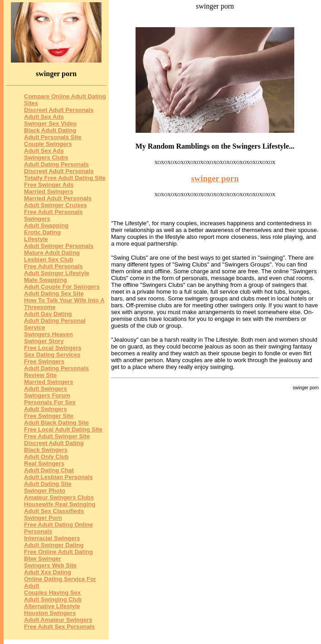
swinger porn (215, 178)
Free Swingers (44, 361)
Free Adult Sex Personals (59, 627)
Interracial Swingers (52, 538)
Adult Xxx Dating (48, 572)
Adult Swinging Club (53, 599)
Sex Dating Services (52, 355)
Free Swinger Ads (49, 185)
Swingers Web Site (50, 565)
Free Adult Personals (53, 266)
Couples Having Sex (52, 593)
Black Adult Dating (50, 130)
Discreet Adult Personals (59, 110)
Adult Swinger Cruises (56, 205)
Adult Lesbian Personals (58, 477)
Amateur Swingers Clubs (59, 497)
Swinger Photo (45, 491)
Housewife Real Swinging (60, 504)
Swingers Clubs (46, 157)
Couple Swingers (48, 144)
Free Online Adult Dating (58, 552)
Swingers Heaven (49, 334)
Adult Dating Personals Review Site (56, 372)
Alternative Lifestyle (52, 606)
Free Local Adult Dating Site (63, 429)
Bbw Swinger (43, 559)
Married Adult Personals (58, 198)
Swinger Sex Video (50, 123)
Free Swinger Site (49, 416)
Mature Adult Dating (52, 253)
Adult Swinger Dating (54, 545)
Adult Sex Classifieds (54, 511)
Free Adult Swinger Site (57, 436)
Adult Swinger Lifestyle (57, 273)
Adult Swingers (46, 389)
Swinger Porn (43, 518)
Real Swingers (44, 463)
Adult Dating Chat (49, 470)
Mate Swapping (46, 280)
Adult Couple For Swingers (62, 287)
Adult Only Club (46, 457)
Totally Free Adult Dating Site (65, 178)
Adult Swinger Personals (59, 246)
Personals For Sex (50, 402)
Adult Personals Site (53, 137)
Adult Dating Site (48, 484)
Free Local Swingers (53, 348)
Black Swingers (46, 450)
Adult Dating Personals (56, 164)
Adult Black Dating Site (56, 423)
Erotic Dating (42, 232)
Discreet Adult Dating (54, 443)
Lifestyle (36, 239)
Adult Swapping (46, 225)
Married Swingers (49, 191)
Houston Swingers (50, 613)
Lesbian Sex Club (49, 259)
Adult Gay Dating (48, 314)
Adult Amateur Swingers (58, 620)
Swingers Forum (47, 395)
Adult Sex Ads (44, 117)
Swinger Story (44, 341)
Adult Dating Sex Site (54, 293)
